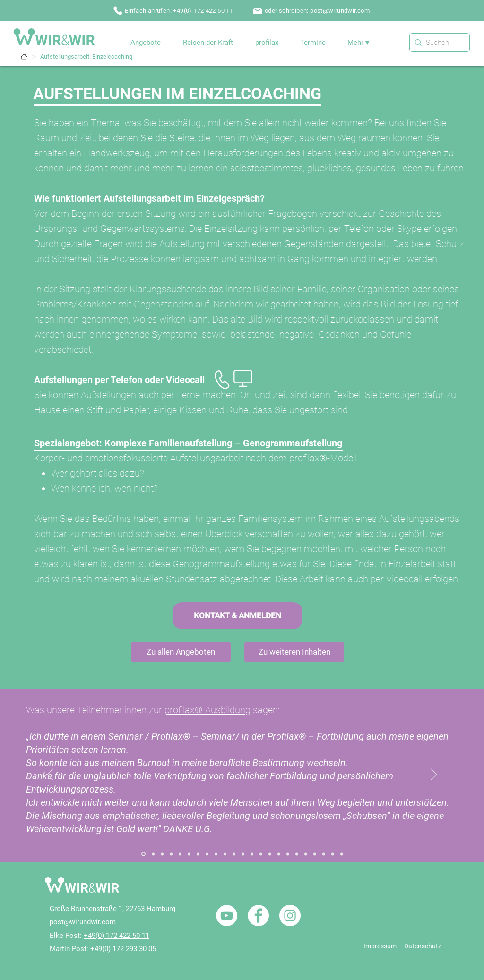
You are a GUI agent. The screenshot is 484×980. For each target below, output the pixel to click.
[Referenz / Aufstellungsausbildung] (180, 854)
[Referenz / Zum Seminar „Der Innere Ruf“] (189, 854)
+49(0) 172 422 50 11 (117, 936)
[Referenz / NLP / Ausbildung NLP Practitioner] (279, 854)
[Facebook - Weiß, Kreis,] (258, 916)
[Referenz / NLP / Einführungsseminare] (288, 854)
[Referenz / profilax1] (333, 854)
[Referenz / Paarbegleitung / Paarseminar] (243, 854)
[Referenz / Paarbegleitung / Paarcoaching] (234, 854)
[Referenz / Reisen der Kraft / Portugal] (315, 854)
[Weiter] (434, 775)
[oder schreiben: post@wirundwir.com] (312, 11)
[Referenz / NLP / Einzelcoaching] (270, 854)
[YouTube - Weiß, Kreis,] (227, 916)
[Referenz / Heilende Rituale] (261, 854)
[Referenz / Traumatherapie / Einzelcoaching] (297, 854)
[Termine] (24, 56)
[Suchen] (438, 43)
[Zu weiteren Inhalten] (294, 652)
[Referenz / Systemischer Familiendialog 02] (153, 854)
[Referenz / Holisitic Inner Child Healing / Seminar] (225, 854)
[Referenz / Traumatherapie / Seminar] (306, 854)
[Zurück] (50, 775)
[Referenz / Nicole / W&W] (324, 854)
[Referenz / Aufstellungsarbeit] (162, 854)
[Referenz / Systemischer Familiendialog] (143, 854)
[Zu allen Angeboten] (181, 652)
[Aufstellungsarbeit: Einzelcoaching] (86, 56)
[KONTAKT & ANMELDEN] (238, 616)
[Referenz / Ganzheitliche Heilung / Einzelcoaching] (198, 854)
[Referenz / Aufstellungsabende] (171, 854)
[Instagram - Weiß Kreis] (290, 916)
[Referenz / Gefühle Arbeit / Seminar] (216, 854)
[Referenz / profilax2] (342, 854)
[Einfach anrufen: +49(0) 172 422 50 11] (174, 11)
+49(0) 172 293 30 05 (123, 949)
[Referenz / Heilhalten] (252, 854)
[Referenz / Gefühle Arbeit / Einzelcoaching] (207, 854)
